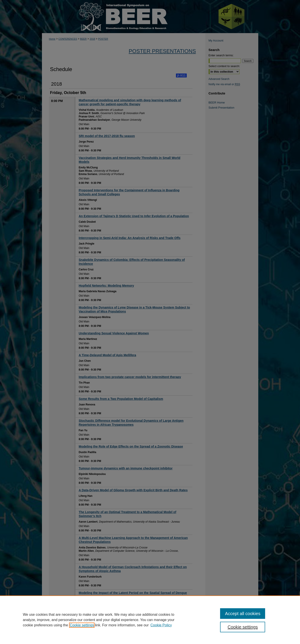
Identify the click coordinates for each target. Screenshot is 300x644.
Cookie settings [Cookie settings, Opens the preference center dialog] (243, 627)
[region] (150, 620)
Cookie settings (82, 625)
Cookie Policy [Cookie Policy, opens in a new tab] (161, 625)
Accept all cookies (243, 614)
